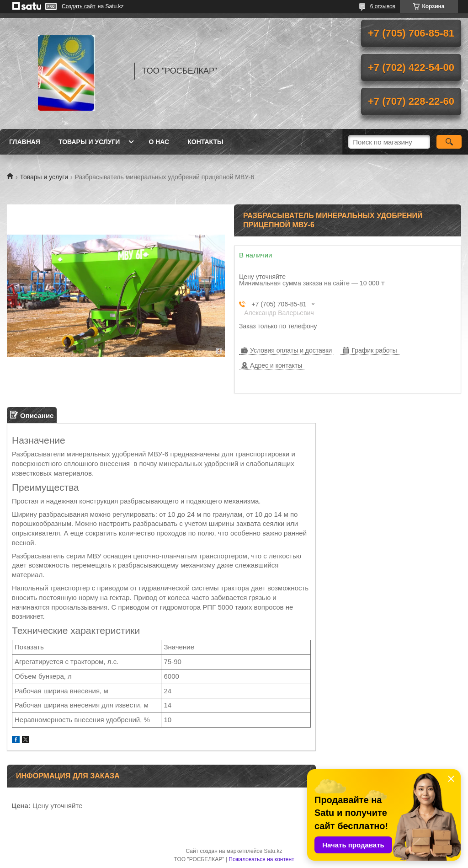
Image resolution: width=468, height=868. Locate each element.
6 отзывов (383, 6)
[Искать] (449, 142)
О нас (159, 142)
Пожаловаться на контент (261, 859)
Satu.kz (273, 851)
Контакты (205, 142)
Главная (25, 142)
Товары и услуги (89, 142)
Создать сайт (79, 6)
